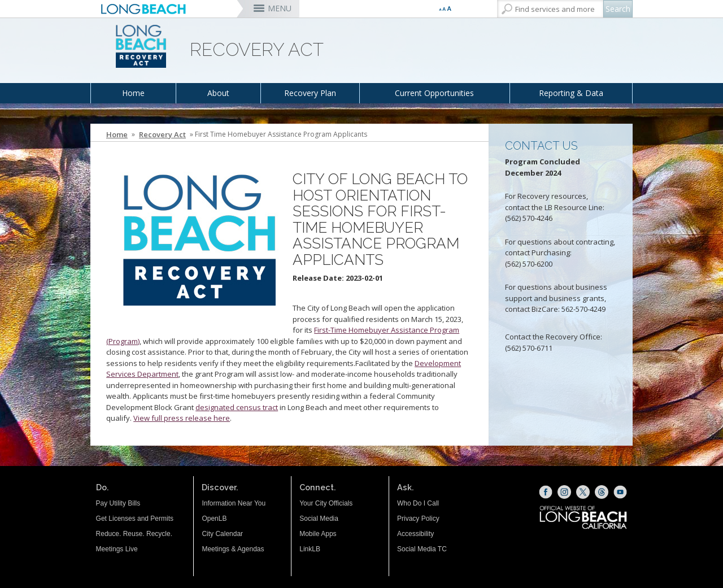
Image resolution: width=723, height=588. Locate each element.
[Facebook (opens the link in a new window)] (546, 492)
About (218, 93)
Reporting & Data (571, 93)
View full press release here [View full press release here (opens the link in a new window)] (182, 418)
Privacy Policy (418, 519)
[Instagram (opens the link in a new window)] (564, 492)
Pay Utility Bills (118, 503)
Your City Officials (326, 503)
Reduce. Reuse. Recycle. (134, 534)
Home (133, 93)
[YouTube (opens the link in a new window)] (620, 492)
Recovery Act (162, 134)
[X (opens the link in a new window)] (583, 492)
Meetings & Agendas (233, 549)
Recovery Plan (310, 93)
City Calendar (222, 534)
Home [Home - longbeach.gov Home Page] (117, 134)
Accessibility (415, 534)
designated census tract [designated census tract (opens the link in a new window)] (237, 407)
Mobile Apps (318, 534)
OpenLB (214, 519)
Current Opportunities (434, 93)
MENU (280, 8)
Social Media (319, 519)
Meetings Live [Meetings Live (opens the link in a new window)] (117, 549)
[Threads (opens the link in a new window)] (602, 492)
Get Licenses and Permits (135, 519)
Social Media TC (422, 549)
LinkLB (310, 549)
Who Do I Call (418, 503)
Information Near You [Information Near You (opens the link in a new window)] (234, 503)
